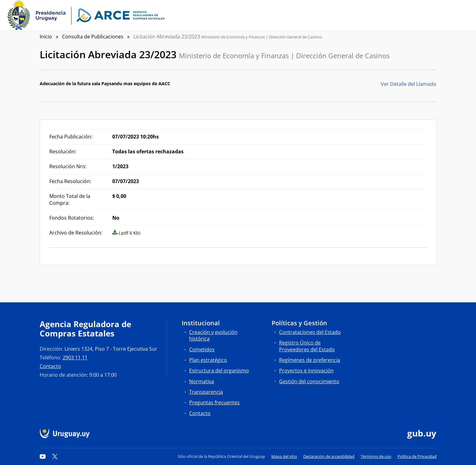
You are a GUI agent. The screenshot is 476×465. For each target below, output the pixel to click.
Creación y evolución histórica (213, 335)
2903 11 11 (75, 358)
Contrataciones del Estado (310, 332)
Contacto (50, 366)
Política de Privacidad (417, 456)
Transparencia (206, 392)
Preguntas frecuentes (214, 402)
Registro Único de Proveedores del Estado (307, 346)
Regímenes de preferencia (310, 360)
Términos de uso (376, 456)
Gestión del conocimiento (309, 381)
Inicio (46, 37)
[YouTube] (43, 456)
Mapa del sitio (284, 456)
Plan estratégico (208, 360)
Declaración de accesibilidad (329, 456)
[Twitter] (55, 456)
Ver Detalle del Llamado (409, 84)
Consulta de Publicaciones (93, 37)
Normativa (202, 381)
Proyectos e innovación (306, 371)
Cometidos (202, 349)
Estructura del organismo (219, 371)
